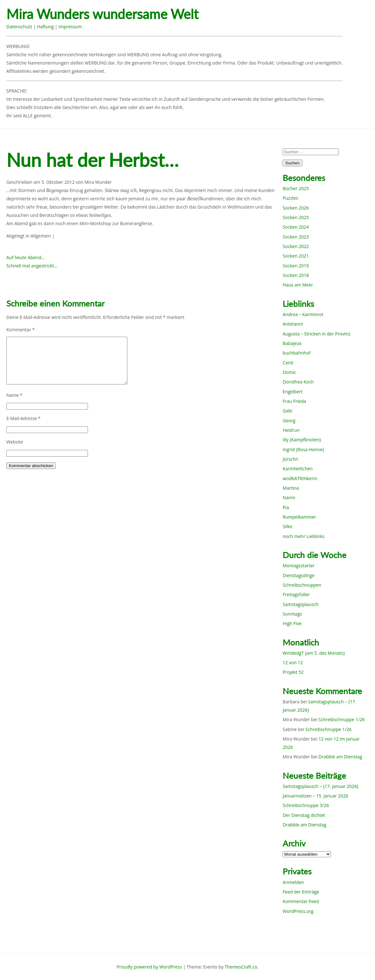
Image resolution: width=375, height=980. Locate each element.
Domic (289, 372)
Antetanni (293, 324)
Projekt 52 (293, 672)
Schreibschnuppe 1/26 (342, 719)
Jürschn (290, 459)
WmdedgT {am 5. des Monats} (314, 653)
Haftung (45, 27)
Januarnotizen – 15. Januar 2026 (315, 796)
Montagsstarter (298, 566)
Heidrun (291, 430)
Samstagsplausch (301, 604)
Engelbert (293, 392)
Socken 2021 (296, 256)
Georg (289, 421)
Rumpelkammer (299, 517)
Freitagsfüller (296, 594)
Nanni (289, 497)
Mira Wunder (98, 182)
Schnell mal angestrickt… (32, 266)
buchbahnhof (297, 353)
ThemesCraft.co (241, 967)
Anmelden (293, 882)
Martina (291, 488)
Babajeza (292, 343)
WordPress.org (298, 911)
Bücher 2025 (296, 188)
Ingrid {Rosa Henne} (303, 449)
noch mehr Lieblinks (304, 536)
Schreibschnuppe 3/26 (306, 805)
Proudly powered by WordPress (149, 967)
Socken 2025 (296, 217)
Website (15, 442)
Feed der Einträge (301, 892)
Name (14, 395)
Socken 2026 (296, 208)
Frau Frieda (294, 401)
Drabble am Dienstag (340, 757)
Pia (286, 507)
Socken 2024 (296, 227)
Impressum (70, 27)
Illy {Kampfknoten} (302, 440)
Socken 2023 (296, 237)
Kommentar (20, 330)
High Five (292, 623)
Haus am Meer (298, 285)
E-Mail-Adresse (23, 418)
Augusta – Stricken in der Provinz (316, 334)
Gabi (287, 411)
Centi (288, 363)
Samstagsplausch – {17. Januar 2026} (321, 786)
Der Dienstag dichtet (304, 815)
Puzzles (290, 198)
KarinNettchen (298, 469)
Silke (287, 526)
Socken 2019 (296, 266)
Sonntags (292, 614)
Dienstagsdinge (298, 575)
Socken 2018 (296, 275)
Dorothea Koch (298, 382)
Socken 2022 (296, 246)
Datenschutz (19, 27)
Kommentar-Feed (301, 901)
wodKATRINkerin (300, 478)
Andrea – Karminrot (303, 314)
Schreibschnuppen (302, 585)
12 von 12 (293, 663)
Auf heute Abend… (26, 257)
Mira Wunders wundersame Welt (102, 14)
